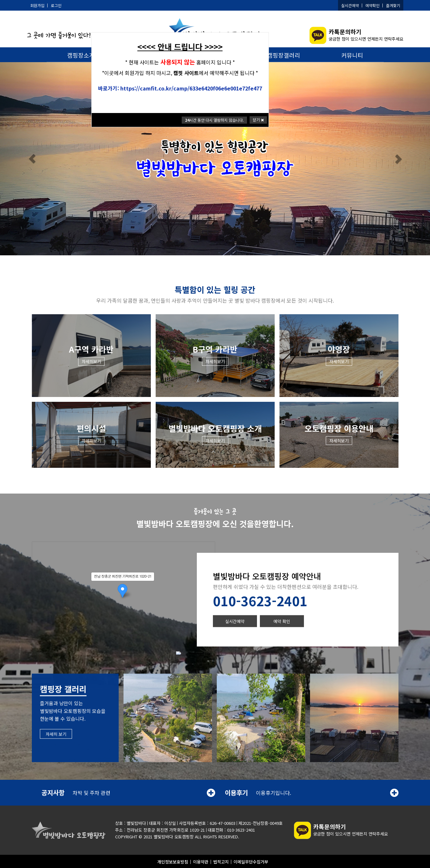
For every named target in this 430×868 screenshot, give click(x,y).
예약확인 (372, 5)
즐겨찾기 (393, 5)
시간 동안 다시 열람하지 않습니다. (214, 120)
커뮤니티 (352, 55)
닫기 (258, 120)
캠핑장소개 (81, 55)
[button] (32, 159)
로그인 (56, 5)
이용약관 (201, 861)
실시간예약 (350, 5)
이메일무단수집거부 (251, 861)
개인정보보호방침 (173, 861)
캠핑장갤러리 (284, 55)
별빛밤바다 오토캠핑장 (174, 836)
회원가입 (37, 5)
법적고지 (221, 861)
